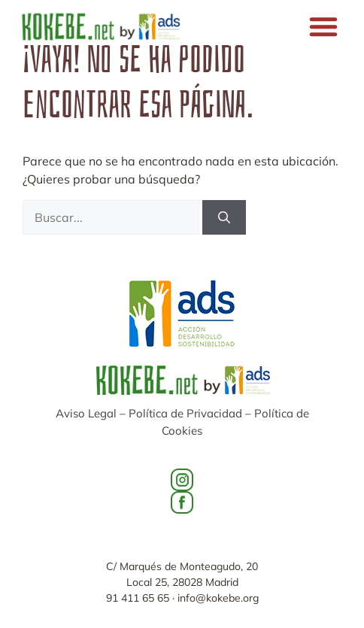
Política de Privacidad (185, 413)
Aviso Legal (86, 413)
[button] (323, 26)
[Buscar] (224, 217)
